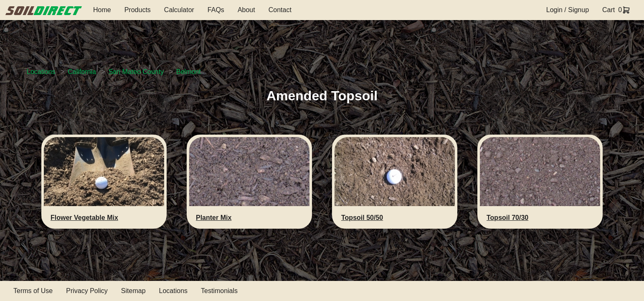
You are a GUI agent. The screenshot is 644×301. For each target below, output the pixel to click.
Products (138, 10)
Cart (609, 10)
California (82, 72)
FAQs (216, 10)
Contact (280, 10)
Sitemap (133, 291)
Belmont (189, 72)
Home (102, 10)
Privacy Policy (87, 291)
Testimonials (219, 291)
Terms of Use (33, 291)
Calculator (179, 10)
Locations (41, 72)
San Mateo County (136, 72)
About (246, 10)
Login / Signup (568, 10)
